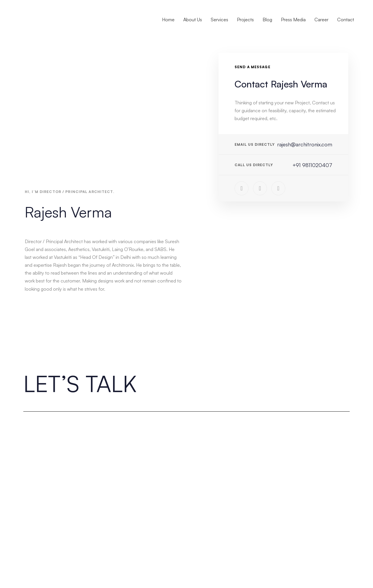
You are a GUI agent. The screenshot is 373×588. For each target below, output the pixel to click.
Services (219, 20)
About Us (193, 20)
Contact (346, 20)
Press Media (293, 20)
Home (168, 20)
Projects (245, 20)
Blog (267, 20)
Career (321, 20)
